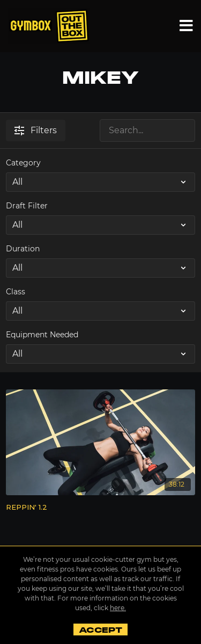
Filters (36, 130)
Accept (100, 630)
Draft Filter (27, 206)
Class (16, 292)
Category (23, 163)
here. (118, 608)
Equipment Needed (42, 335)
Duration (23, 249)
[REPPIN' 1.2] (100, 508)
